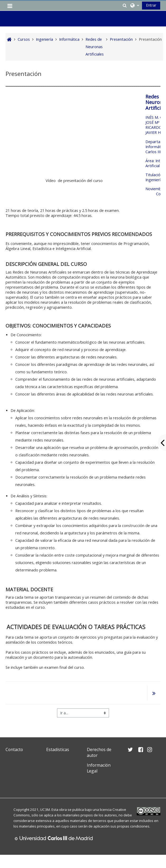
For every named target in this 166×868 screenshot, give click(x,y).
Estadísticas (58, 749)
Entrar (151, 5)
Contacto (14, 749)
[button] (125, 5)
